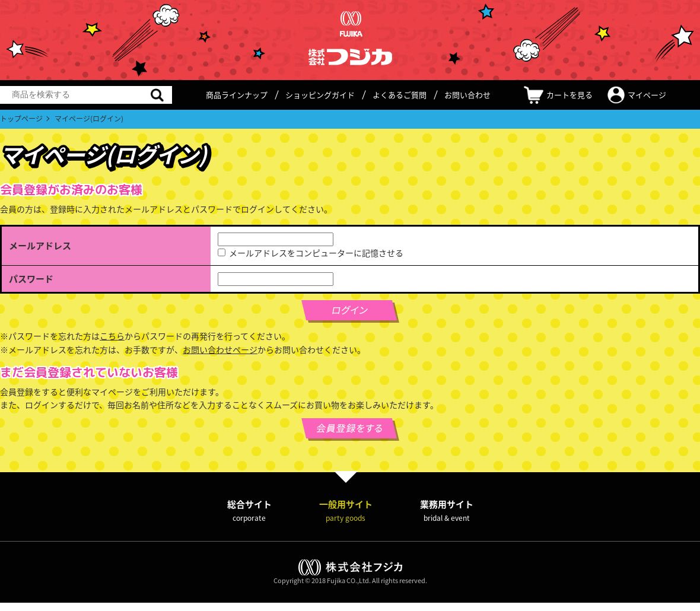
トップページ (21, 119)
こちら (112, 336)
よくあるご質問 (400, 95)
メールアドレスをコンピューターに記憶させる (316, 253)
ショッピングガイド (320, 95)
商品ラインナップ (237, 95)
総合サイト (249, 510)
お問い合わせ (467, 95)
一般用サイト (346, 510)
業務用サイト (447, 510)
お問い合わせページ (220, 349)
